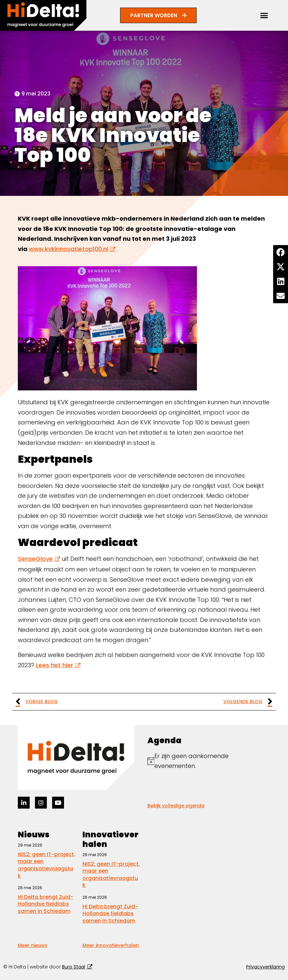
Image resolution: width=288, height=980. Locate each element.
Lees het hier (55, 665)
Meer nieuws (33, 945)
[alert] (209, 761)
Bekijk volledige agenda (176, 806)
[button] (264, 15)
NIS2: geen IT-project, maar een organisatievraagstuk (47, 865)
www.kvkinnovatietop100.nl (68, 249)
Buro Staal (74, 967)
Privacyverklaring (265, 967)
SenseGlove (35, 559)
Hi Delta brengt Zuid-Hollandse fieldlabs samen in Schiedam (46, 904)
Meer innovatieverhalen (111, 945)
